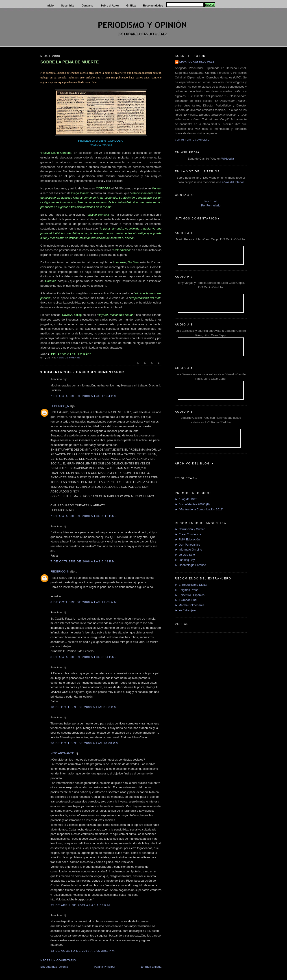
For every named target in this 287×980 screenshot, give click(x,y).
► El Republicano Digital (191, 585)
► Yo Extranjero (185, 610)
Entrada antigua (151, 967)
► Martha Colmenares (190, 605)
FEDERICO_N (60, 406)
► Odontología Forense (190, 565)
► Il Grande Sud (186, 600)
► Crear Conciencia (188, 534)
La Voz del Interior (232, 182)
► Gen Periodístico (188, 545)
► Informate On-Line (188, 550)
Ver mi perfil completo (192, 140)
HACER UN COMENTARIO (58, 960)
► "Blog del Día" (186, 499)
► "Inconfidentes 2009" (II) (192, 504)
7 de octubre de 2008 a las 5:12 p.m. (83, 516)
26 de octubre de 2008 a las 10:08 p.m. (85, 743)
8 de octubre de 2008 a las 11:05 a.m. (84, 602)
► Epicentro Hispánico (190, 595)
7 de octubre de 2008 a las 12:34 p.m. (84, 396)
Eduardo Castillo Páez (197, 62)
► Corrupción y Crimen (190, 529)
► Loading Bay (185, 560)
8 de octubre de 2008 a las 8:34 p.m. (83, 657)
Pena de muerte (68, 358)
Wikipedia (228, 159)
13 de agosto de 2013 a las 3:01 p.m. (83, 951)
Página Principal (104, 967)
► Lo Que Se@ (185, 555)
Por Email (211, 201)
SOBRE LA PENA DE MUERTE (70, 62)
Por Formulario (211, 205)
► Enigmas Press (187, 590)
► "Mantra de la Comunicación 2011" (199, 509)
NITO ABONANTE (62, 753)
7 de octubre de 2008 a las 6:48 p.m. (83, 561)
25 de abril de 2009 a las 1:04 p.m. (81, 905)
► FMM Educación (187, 539)
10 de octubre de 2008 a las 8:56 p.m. (84, 707)
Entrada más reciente (54, 967)
